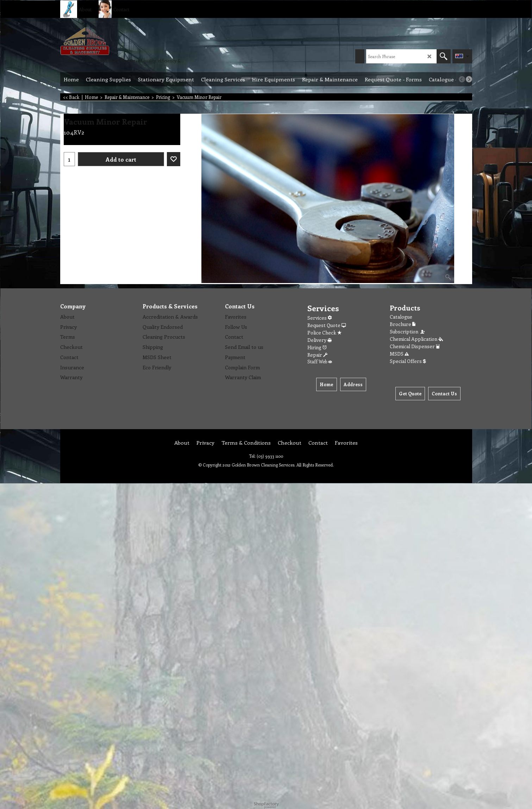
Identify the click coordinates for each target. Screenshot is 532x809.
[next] (469, 79)
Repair (317, 355)
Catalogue (401, 317)
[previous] (462, 79)
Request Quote (327, 325)
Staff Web (320, 361)
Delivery (320, 340)
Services (320, 318)
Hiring (317, 347)
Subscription (408, 331)
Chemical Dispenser (415, 346)
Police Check (324, 333)
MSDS (399, 354)
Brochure (403, 324)
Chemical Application (416, 339)
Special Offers (408, 361)
